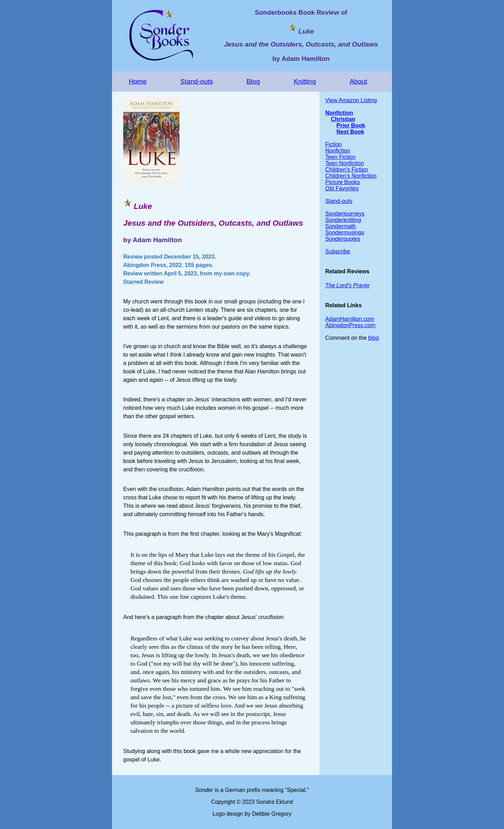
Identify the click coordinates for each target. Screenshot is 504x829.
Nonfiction (339, 113)
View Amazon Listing (351, 100)
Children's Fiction (346, 170)
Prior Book (351, 125)
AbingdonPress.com (350, 325)
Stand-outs (197, 81)
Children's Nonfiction (351, 176)
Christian (343, 119)
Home (138, 81)
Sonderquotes (343, 239)
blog (373, 338)
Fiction (333, 144)
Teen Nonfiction (344, 163)
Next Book (350, 132)
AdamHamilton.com (350, 319)
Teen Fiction (340, 157)
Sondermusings (345, 233)
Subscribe (338, 251)
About (358, 81)
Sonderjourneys (345, 214)
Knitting (305, 81)
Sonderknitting (343, 220)
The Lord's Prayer (347, 285)
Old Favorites (342, 188)
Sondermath (340, 226)
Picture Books (342, 182)
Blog (253, 81)
